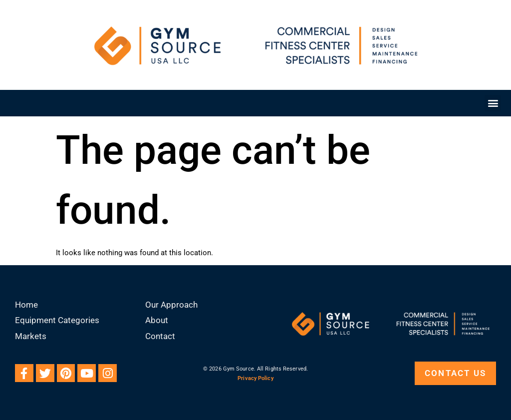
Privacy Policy (255, 378)
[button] (493, 103)
